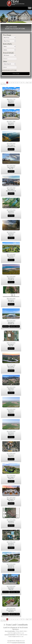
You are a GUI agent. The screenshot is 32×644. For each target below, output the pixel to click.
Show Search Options (9, 70)
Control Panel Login (21, 642)
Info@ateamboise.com (17, 636)
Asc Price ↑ (4, 84)
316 (27, 83)
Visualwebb (14, 642)
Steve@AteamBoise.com (17, 633)
